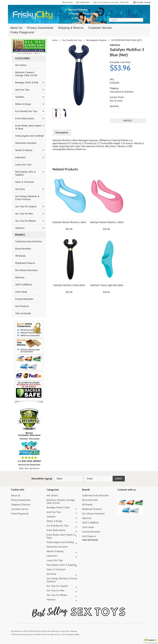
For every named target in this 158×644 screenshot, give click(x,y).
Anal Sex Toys (22, 90)
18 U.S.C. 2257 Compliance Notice (67, 634)
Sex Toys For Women (26, 221)
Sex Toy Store (36, 634)
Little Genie (21, 292)
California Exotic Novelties (29, 241)
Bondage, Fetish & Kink (27, 82)
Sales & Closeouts (25, 182)
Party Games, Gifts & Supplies (26, 173)
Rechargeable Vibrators (96, 40)
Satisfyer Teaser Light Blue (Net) (107, 285)
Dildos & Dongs (23, 104)
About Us (16, 495)
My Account (68, 2)
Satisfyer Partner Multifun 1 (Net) (69, 222)
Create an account (110, 2)
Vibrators (20, 228)
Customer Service (100, 28)
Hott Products (22, 306)
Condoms (20, 97)
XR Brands (20, 256)
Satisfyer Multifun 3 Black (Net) (69, 285)
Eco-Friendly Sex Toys (26, 111)
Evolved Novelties (24, 299)
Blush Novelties (23, 249)
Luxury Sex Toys (23, 165)
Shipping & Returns (71, 28)
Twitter (120, 496)
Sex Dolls (20, 189)
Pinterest (130, 496)
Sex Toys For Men (24, 214)
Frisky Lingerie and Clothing (29, 136)
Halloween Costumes (26, 143)
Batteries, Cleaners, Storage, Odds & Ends (26, 74)
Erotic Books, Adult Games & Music (28, 127)
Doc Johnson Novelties (27, 270)
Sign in (96, 2)
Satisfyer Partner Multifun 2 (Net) (107, 222)
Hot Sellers (21, 65)
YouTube (125, 496)
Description (62, 132)
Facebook (136, 496)
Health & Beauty (24, 150)
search (146, 20)
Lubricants (21, 157)
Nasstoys (20, 277)
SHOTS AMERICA (24, 285)
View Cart (124, 2)
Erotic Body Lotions (25, 118)
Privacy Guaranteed (40, 28)
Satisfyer (115, 45)
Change (147, 2)
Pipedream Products (25, 263)
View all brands (23, 313)
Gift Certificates (83, 2)
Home (55, 40)
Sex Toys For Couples (26, 206)
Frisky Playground (22, 32)
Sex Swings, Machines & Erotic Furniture (27, 198)
